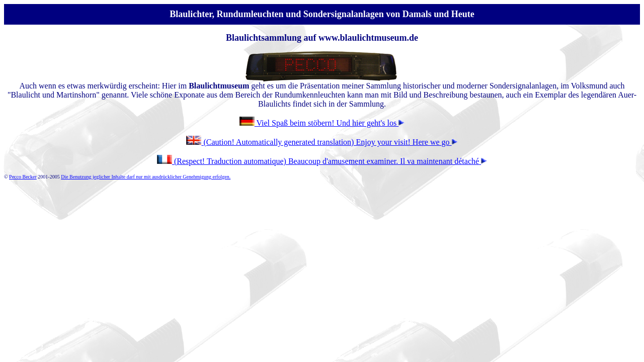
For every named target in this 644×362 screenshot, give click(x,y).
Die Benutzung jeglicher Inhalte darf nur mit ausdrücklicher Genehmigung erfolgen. (146, 177)
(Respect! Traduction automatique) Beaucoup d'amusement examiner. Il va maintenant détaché (330, 161)
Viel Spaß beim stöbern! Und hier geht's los (322, 123)
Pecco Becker (23, 177)
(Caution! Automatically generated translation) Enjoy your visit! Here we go (322, 142)
